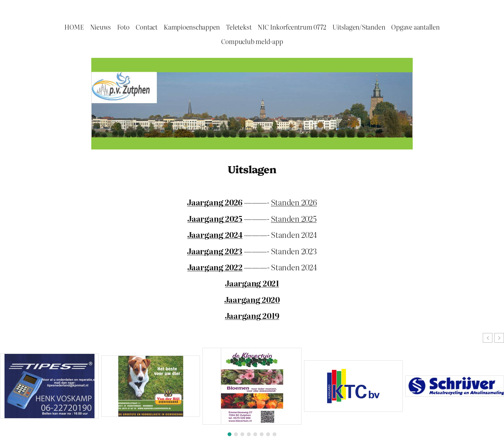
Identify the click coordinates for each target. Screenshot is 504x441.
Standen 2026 (294, 202)
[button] (499, 338)
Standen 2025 (294, 218)
